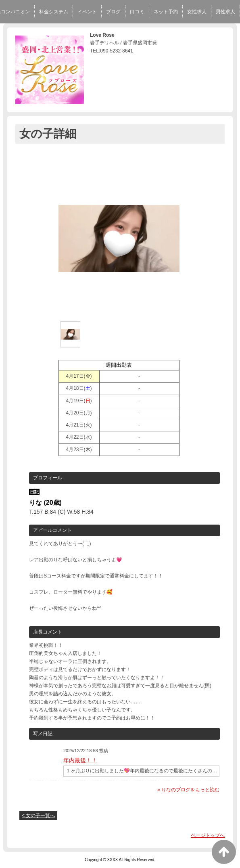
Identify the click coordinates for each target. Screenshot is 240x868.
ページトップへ (208, 835)
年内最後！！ (80, 760)
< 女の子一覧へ (38, 816)
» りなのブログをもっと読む (188, 790)
